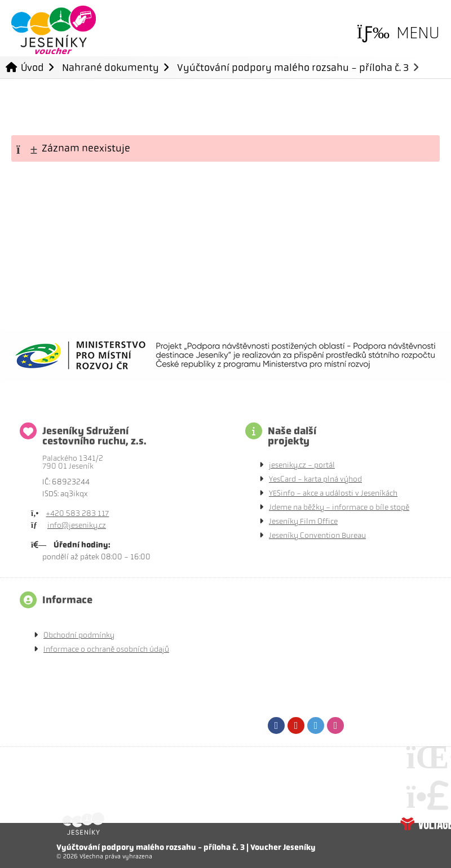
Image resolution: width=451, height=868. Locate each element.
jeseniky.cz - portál (302, 465)
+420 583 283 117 (77, 513)
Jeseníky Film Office (303, 521)
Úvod (54, 30)
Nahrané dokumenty (110, 67)
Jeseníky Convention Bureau (317, 535)
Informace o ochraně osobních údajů (106, 649)
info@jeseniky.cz (77, 525)
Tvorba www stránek (426, 824)
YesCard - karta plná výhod (315, 479)
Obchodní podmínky (79, 635)
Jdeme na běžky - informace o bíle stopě (339, 507)
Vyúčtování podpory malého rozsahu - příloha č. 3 (293, 67)
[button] (398, 33)
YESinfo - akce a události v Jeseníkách (333, 493)
